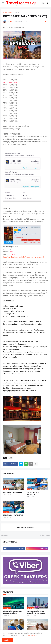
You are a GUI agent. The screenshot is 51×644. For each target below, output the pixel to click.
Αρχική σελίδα (8, 12)
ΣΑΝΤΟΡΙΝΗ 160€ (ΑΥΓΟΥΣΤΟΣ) (33, 493)
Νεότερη (5, 535)
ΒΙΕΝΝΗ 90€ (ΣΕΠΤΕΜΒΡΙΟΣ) (13, 492)
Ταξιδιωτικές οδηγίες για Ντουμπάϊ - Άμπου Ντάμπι (36, 612)
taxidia (17, 12)
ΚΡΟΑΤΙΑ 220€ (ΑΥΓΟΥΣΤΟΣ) (13, 515)
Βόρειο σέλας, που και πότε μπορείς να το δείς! (13, 612)
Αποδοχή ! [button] (8, 640)
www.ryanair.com (9, 147)
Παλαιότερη (45, 535)
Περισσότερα (33, 635)
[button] (3, 3)
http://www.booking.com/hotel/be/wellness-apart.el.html (24, 257)
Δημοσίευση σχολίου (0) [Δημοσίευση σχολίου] (26, 527)
